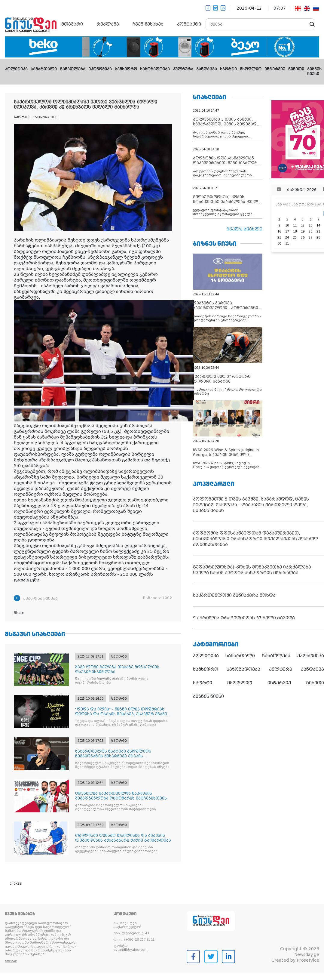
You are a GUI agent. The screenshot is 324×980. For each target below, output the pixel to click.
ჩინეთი (296, 69)
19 (303, 231)
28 (318, 237)
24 (287, 237)
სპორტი (228, 69)
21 (318, 231)
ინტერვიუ (275, 69)
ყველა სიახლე (245, 229)
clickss (16, 883)
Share (19, 613)
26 (303, 237)
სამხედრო (126, 69)
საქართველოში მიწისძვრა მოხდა (234, 595)
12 (303, 225)
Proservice (308, 960)
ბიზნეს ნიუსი (208, 696)
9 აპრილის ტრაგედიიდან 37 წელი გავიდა (244, 618)
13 (310, 225)
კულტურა (183, 69)
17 (287, 231)
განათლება (73, 69)
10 (287, 225)
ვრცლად (11, 961)
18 (295, 231)
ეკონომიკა (100, 69)
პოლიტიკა (16, 69)
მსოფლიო (251, 69)
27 (310, 237)
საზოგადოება (155, 69)
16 (279, 231)
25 (295, 237)
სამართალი (44, 69)
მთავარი (72, 24)
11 (295, 225)
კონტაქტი (189, 24)
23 (279, 237)
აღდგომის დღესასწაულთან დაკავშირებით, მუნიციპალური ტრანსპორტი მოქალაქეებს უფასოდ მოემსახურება (255, 539)
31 (287, 243)
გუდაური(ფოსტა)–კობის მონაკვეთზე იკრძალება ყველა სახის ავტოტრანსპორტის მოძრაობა (252, 570)
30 (279, 243)
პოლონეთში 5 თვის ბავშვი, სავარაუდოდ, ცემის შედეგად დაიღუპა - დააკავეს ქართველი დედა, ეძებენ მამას (251, 505)
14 (318, 225)
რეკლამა (108, 24)
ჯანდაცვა (207, 69)
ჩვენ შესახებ (148, 24)
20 (310, 231)
